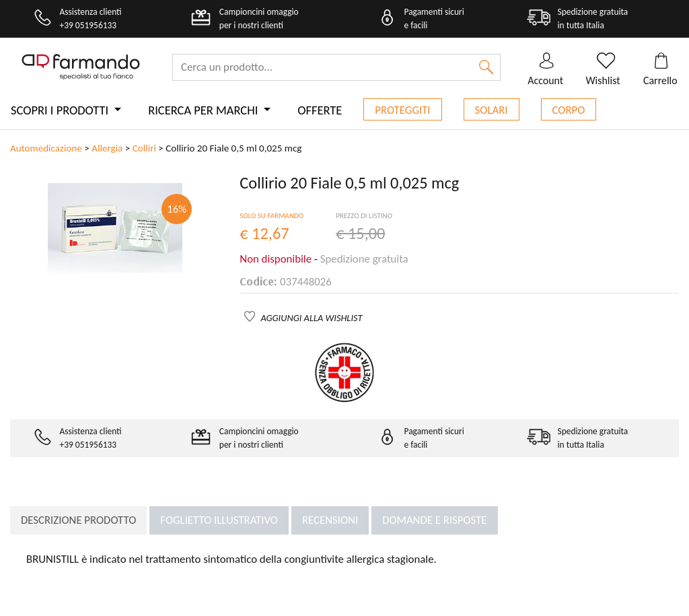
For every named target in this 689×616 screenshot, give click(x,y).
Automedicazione (46, 148)
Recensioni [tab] (330, 520)
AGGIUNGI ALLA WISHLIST (312, 318)
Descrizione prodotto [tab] (78, 520)
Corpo (569, 110)
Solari (492, 110)
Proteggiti (402, 110)
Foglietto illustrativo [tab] (219, 520)
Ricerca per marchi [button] (204, 110)
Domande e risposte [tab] (434, 520)
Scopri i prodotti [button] (61, 110)
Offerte (320, 110)
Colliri (144, 148)
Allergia (107, 148)
